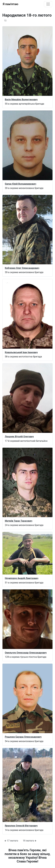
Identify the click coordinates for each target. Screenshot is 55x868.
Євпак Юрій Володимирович (21, 184)
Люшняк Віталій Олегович (19, 437)
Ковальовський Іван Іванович (21, 352)
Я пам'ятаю (10, 4)
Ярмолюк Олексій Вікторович (21, 826)
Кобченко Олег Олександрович (22, 268)
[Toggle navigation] (48, 4)
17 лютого (11, 841)
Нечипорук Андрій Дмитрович (22, 578)
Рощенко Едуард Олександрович (23, 737)
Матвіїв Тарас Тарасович (19, 521)
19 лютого (29, 841)
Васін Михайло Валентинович (21, 100)
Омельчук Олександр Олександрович (26, 653)
